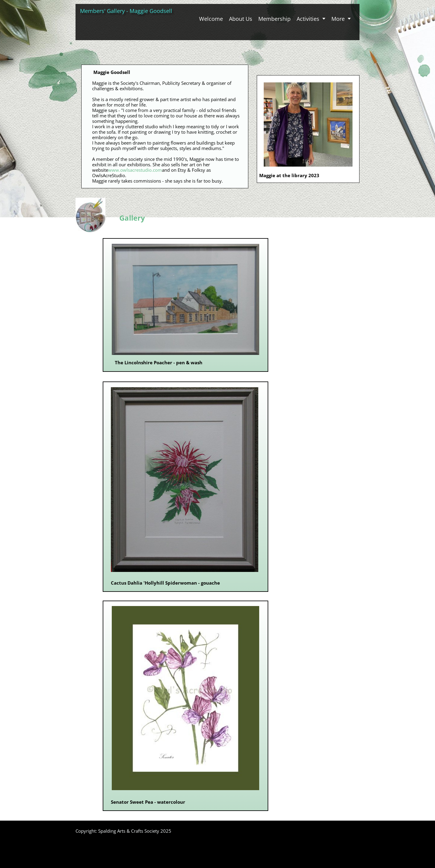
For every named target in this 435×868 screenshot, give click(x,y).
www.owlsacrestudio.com (135, 170)
